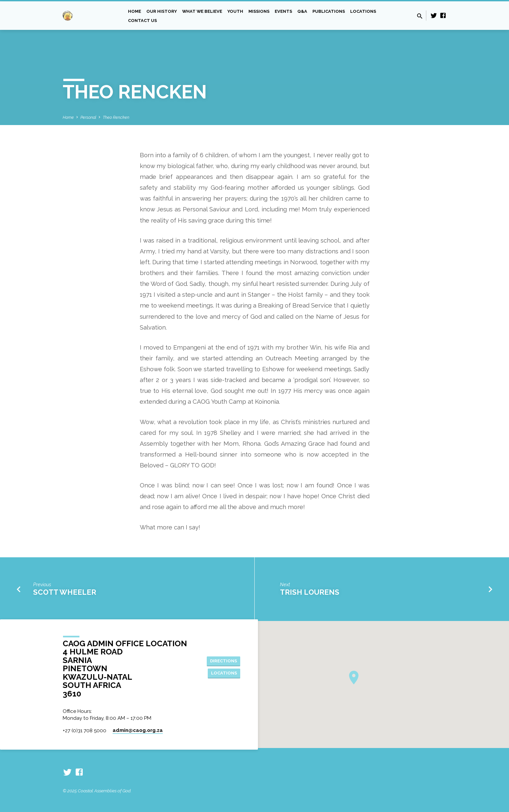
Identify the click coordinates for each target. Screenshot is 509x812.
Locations (363, 11)
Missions (259, 11)
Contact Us (142, 21)
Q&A (302, 11)
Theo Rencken (116, 117)
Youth (235, 11)
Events (283, 11)
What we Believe (202, 11)
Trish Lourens (310, 592)
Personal (88, 117)
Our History (162, 11)
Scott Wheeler (65, 592)
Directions (222, 660)
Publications (329, 11)
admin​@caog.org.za (138, 730)
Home (135, 11)
